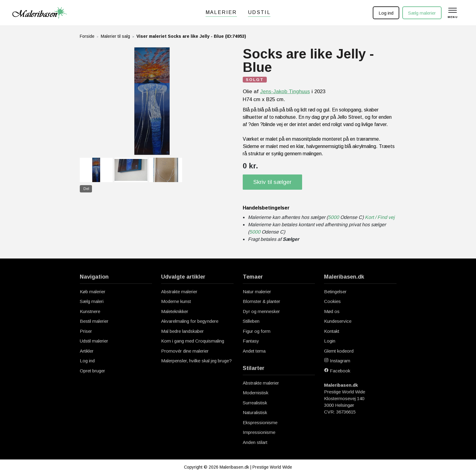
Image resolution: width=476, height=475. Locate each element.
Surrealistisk (255, 403)
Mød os (332, 311)
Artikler (87, 351)
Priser (86, 331)
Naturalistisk (255, 412)
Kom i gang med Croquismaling (193, 341)
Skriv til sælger (272, 182)
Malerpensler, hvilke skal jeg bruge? (196, 361)
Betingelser (335, 292)
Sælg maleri (92, 301)
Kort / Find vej (380, 217)
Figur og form (257, 331)
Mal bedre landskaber (182, 331)
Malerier (221, 12)
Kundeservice (338, 321)
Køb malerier (93, 292)
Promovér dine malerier (185, 351)
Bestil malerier (94, 321)
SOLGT (255, 80)
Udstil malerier (94, 341)
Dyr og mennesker (261, 311)
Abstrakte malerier (179, 292)
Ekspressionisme (260, 422)
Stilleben (251, 321)
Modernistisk (256, 393)
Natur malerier (257, 292)
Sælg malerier (421, 13)
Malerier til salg (115, 36)
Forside (87, 36)
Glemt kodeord (339, 351)
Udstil (259, 12)
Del (86, 189)
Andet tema (254, 351)
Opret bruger (92, 371)
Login (330, 341)
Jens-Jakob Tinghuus (285, 91)
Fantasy (251, 341)
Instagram (337, 361)
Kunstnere (90, 311)
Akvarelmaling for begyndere (190, 321)
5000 (333, 217)
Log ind (385, 13)
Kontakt (332, 331)
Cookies (332, 301)
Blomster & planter (261, 301)
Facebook (337, 371)
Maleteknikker (175, 311)
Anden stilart (255, 442)
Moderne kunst (176, 301)
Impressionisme (259, 432)
